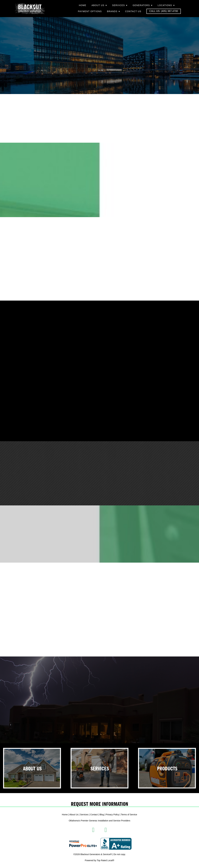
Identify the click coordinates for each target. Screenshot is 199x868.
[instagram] (106, 830)
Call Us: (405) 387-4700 (164, 11)
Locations (166, 5)
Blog (102, 815)
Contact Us (133, 11)
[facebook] (93, 830)
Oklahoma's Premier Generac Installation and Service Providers (99, 821)
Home (83, 5)
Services (120, 5)
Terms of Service (129, 815)
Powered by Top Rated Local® (99, 860)
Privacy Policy (112, 815)
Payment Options (90, 11)
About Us (99, 5)
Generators (142, 5)
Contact (94, 815)
